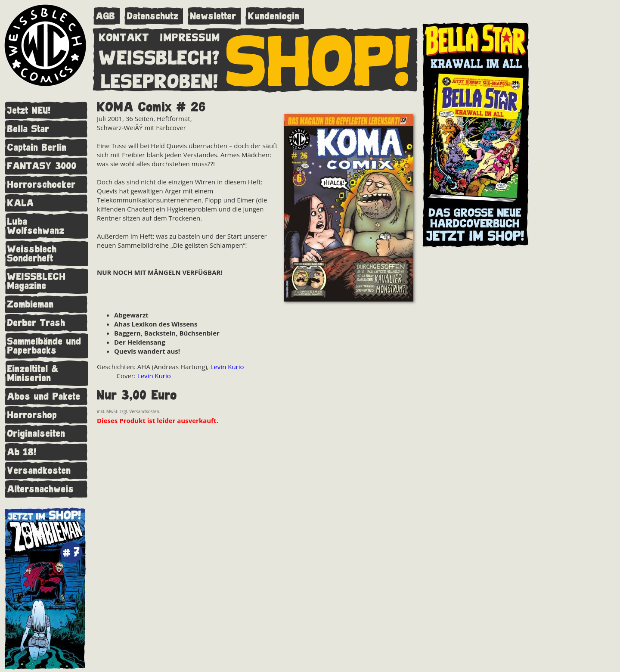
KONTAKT (124, 36)
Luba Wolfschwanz (36, 226)
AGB (106, 16)
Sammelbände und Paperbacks (44, 346)
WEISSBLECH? (160, 56)
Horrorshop (32, 415)
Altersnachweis (41, 489)
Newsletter (213, 16)
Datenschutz (153, 16)
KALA (21, 203)
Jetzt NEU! (29, 110)
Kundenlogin (274, 16)
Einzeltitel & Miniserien (33, 373)
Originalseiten (36, 434)
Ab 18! (22, 452)
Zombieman (31, 304)
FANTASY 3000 (42, 166)
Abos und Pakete (44, 397)
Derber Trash (36, 323)
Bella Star (28, 129)
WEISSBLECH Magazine (37, 281)
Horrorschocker (42, 185)
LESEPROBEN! (160, 80)
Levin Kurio (227, 367)
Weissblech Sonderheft (32, 254)
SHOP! (319, 59)
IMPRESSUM (190, 36)
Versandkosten (39, 471)
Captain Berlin (37, 148)
